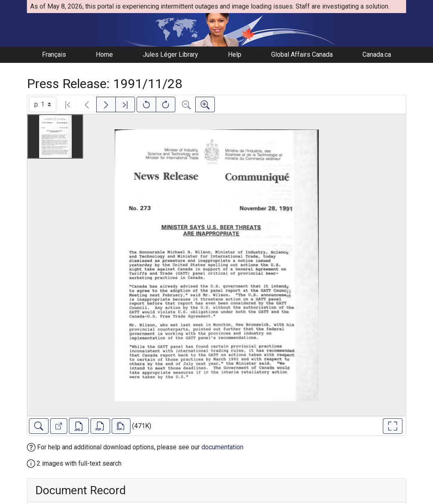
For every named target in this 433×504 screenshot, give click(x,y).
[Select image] (43, 104)
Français (54, 54)
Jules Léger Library (170, 54)
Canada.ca (377, 54)
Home (104, 54)
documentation (222, 447)
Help (235, 54)
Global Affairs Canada (302, 54)
